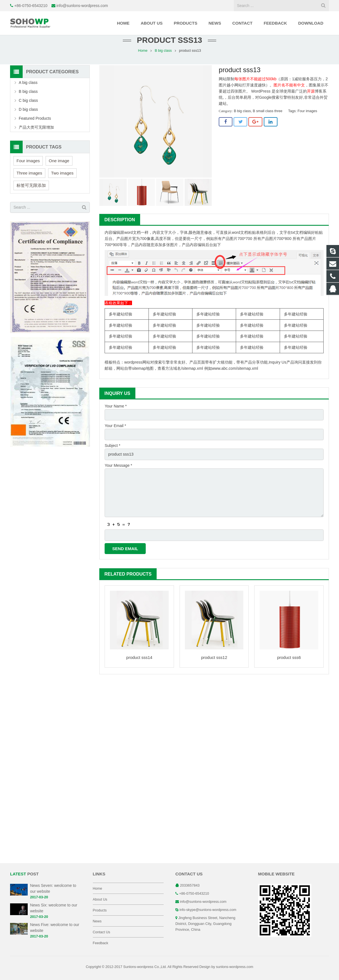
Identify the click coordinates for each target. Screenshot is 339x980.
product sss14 (139, 664)
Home (143, 60)
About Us (100, 899)
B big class (163, 60)
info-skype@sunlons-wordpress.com (208, 910)
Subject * (112, 454)
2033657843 (190, 885)
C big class (28, 110)
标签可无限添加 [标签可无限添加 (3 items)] (31, 195)
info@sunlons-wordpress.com (82, 6)
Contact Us (102, 932)
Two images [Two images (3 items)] (62, 182)
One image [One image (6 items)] (59, 170)
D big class (28, 119)
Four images (307, 121)
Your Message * (118, 473)
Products (100, 910)
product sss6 (289, 664)
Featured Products (35, 128)
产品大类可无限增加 (36, 137)
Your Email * (115, 435)
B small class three (268, 121)
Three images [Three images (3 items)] (29, 182)
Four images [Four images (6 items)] (28, 170)
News (97, 921)
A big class (28, 92)
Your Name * (116, 416)
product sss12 (214, 664)
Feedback (101, 943)
